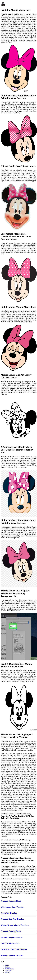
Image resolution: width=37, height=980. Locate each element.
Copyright (8, 970)
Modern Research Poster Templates (15, 925)
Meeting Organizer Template (12, 955)
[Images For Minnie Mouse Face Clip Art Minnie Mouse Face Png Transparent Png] (18, 564)
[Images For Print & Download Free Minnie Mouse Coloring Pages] (18, 637)
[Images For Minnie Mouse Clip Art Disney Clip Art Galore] (18, 348)
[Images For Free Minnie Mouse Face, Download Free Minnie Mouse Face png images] (18, 207)
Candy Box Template (9, 913)
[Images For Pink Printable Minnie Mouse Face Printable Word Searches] (18, 69)
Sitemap (7, 972)
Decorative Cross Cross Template (14, 949)
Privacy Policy (9, 969)
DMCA (7, 965)
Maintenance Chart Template (12, 907)
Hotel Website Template (10, 943)
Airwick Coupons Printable (12, 937)
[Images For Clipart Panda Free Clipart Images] (18, 139)
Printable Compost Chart (11, 901)
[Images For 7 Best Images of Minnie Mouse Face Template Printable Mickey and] (18, 420)
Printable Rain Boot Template (12, 919)
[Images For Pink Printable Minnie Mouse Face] (18, 280)
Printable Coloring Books (11, 931)
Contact (7, 967)
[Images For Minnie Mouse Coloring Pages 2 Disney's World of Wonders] (18, 707)
